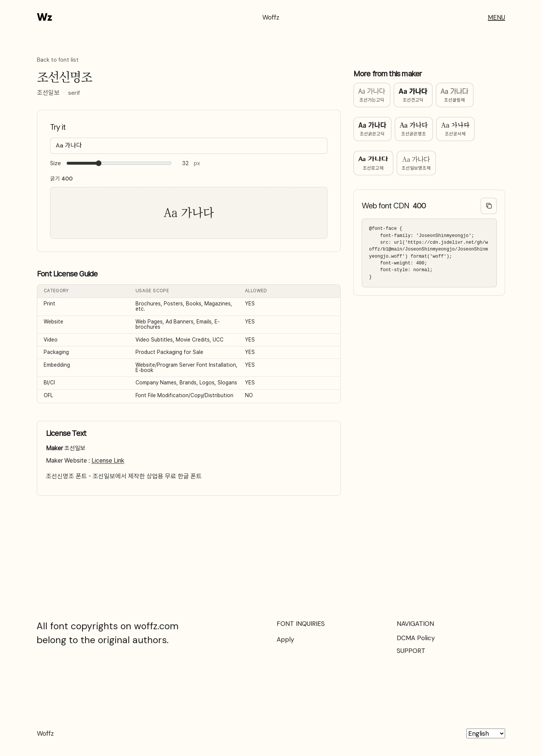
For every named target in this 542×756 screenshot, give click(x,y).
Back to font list (58, 60)
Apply (285, 639)
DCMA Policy (416, 638)
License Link (108, 461)
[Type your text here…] (189, 146)
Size (56, 163)
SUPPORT (411, 651)
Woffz (271, 17)
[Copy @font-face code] (489, 206)
